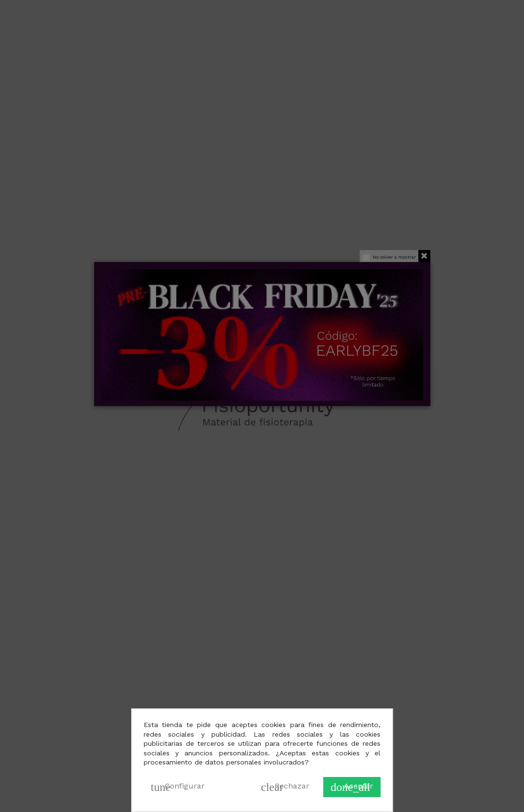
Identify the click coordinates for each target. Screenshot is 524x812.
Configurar (178, 787)
